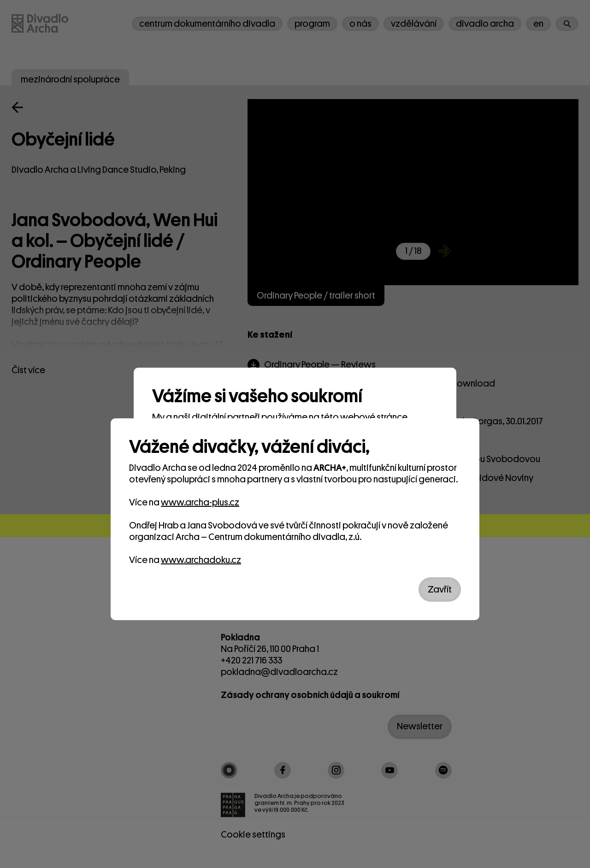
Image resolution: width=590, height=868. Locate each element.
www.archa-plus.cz (200, 502)
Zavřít (440, 589)
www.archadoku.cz (201, 560)
